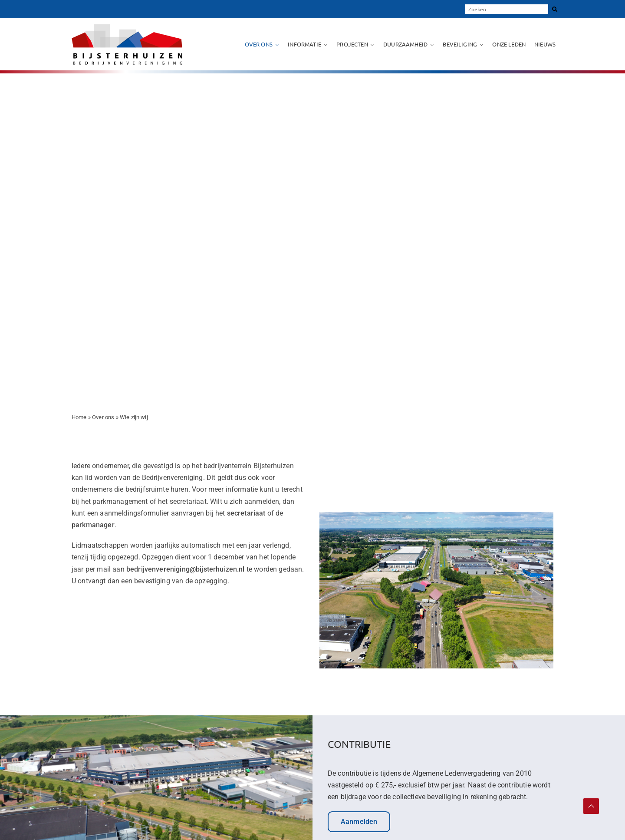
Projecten (352, 44)
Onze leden (509, 44)
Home (79, 417)
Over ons (259, 44)
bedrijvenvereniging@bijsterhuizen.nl (186, 569)
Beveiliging (460, 44)
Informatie (304, 44)
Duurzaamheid (405, 44)
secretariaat (247, 513)
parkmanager (93, 525)
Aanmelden (359, 822)
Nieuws (545, 44)
